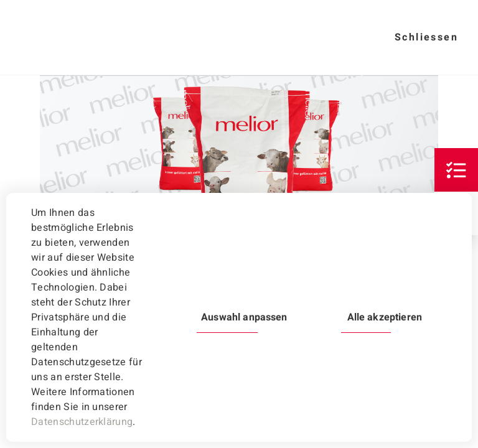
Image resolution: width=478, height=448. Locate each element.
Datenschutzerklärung (82, 422)
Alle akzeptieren (385, 317)
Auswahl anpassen (244, 317)
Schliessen (426, 37)
